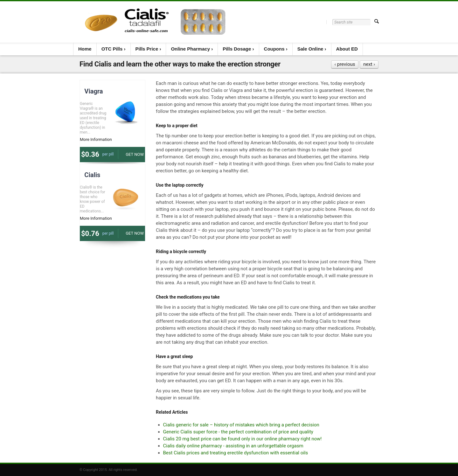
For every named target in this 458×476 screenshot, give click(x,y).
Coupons (274, 49)
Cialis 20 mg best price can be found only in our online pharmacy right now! (243, 439)
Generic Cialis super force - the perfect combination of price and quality (238, 432)
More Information (96, 140)
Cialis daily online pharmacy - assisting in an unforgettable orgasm (233, 446)
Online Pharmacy (190, 49)
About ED (347, 49)
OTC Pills (112, 49)
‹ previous (345, 64)
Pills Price (147, 49)
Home (85, 49)
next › (369, 64)
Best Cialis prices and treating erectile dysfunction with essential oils (236, 453)
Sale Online (310, 49)
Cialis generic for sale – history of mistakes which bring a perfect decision (241, 425)
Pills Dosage (237, 49)
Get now (135, 154)
